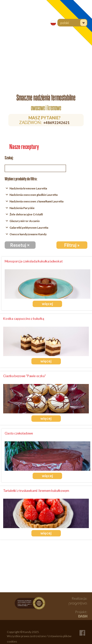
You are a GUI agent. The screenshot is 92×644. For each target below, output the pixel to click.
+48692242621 (56, 123)
